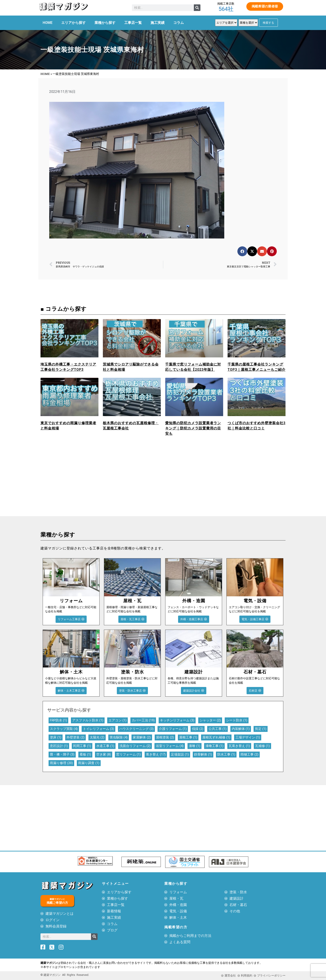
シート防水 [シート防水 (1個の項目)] (237, 720)
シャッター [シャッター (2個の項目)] (210, 720)
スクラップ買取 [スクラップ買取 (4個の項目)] (64, 729)
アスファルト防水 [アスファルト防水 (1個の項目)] (88, 720)
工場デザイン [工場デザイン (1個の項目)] (248, 737)
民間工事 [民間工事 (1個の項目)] (82, 746)
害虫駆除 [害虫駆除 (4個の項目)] (119, 737)
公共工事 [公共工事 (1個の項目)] (217, 729)
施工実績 (158, 23)
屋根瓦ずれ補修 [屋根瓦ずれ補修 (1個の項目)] (216, 737)
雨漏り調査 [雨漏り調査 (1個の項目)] (89, 763)
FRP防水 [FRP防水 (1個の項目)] (58, 720)
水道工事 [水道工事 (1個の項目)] (105, 746)
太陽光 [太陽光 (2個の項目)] (97, 737)
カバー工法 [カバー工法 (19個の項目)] (143, 720)
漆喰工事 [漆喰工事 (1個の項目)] (214, 746)
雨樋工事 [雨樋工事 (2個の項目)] (249, 754)
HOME (48, 23)
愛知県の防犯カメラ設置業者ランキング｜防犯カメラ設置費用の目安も (193, 428)
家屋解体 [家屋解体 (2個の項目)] (142, 737)
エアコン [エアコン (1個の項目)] (117, 720)
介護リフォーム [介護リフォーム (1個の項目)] (173, 729)
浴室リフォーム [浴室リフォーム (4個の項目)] (170, 746)
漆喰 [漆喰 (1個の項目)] (195, 746)
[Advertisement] (101, 483)
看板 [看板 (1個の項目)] (85, 754)
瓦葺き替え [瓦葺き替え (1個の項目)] (239, 746)
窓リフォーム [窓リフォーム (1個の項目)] (128, 754)
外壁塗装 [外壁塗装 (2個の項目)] (75, 737)
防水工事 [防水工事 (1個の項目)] (226, 754)
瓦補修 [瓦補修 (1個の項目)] (262, 746)
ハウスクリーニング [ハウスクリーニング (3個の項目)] (136, 729)
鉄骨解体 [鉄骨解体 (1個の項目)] (203, 754)
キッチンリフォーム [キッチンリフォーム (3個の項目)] (177, 720)
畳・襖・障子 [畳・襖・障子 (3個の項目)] (62, 754)
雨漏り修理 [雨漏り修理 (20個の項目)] (61, 763)
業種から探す (105, 23)
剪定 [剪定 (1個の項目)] (261, 729)
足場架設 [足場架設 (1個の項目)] (180, 754)
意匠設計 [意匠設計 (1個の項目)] (59, 746)
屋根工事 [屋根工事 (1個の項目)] (188, 737)
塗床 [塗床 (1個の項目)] (56, 737)
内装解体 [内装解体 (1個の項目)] (241, 729)
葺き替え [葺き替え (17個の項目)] (156, 754)
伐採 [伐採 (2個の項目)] (198, 729)
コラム (179, 23)
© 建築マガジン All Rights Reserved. (65, 975)
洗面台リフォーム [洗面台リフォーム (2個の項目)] (135, 746)
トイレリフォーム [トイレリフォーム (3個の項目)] (98, 729)
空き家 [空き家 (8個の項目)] (104, 754)
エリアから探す (74, 23)
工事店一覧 (133, 23)
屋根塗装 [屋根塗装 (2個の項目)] (165, 737)
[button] (242, 251)
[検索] (197, 8)
